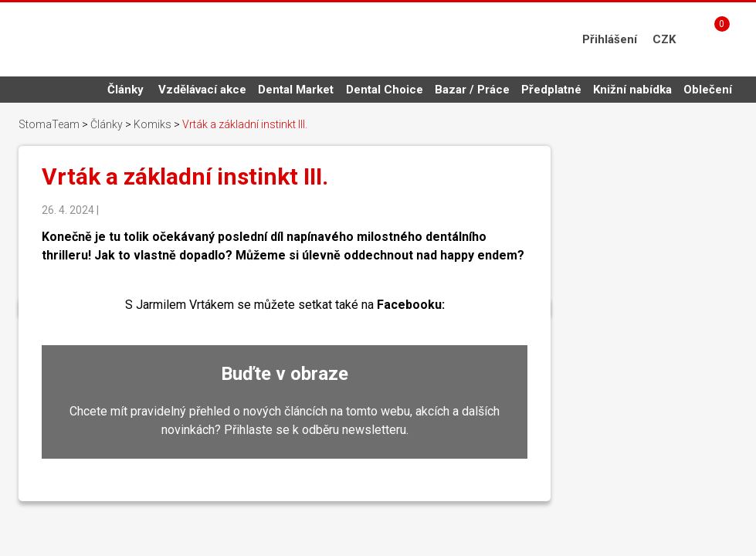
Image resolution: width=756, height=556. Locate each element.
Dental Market (296, 90)
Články (125, 90)
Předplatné (551, 90)
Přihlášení (610, 39)
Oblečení (708, 90)
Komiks (153, 124)
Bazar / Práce (472, 90)
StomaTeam (49, 124)
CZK (664, 39)
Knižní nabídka (632, 90)
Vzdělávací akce (202, 90)
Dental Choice (385, 90)
